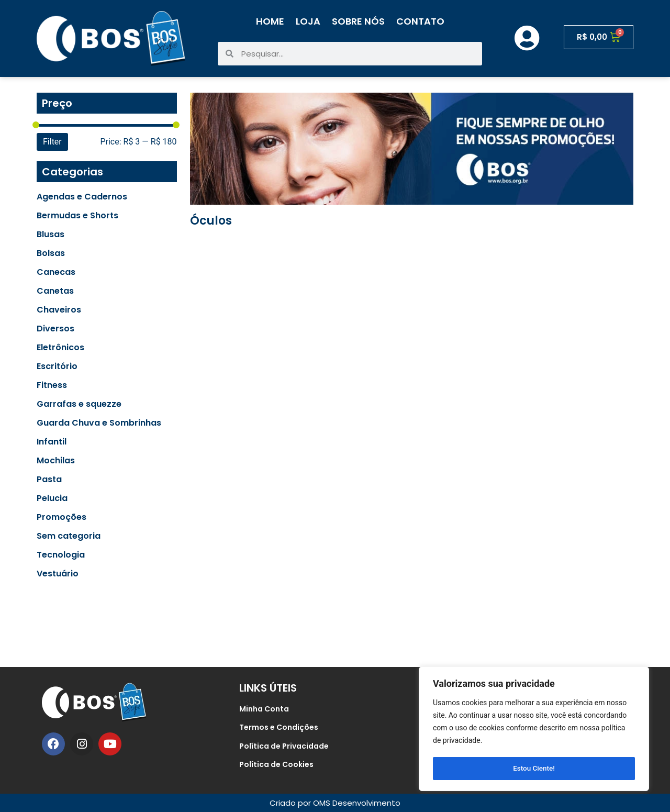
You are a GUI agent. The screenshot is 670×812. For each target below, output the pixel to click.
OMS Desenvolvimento (357, 803)
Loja (308, 21)
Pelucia (52, 498)
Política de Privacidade (284, 746)
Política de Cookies (276, 764)
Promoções (62, 517)
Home (270, 21)
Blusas (51, 235)
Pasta (49, 480)
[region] (534, 730)
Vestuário (58, 574)
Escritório (57, 366)
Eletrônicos (60, 348)
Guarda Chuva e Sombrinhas (99, 423)
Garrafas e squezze (79, 404)
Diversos (55, 329)
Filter (52, 142)
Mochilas (56, 461)
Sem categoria (69, 536)
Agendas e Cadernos (82, 197)
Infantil (52, 442)
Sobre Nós (358, 21)
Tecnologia (61, 555)
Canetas (55, 291)
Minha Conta (264, 709)
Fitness (52, 385)
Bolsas (51, 253)
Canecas (56, 272)
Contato (420, 21)
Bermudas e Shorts (77, 216)
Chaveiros (59, 310)
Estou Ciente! (534, 769)
